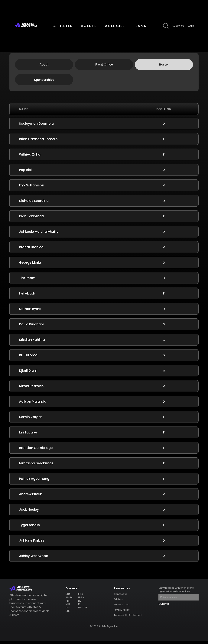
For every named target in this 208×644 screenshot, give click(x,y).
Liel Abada (28, 296)
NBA (68, 597)
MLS (68, 610)
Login (191, 26)
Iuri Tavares (28, 435)
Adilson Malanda (33, 404)
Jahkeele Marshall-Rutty (39, 234)
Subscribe (178, 26)
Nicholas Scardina (34, 204)
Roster (164, 66)
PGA (81, 597)
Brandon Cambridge (36, 451)
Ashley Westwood (34, 559)
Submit (164, 607)
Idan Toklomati (31, 219)
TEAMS (140, 26)
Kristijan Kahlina (32, 343)
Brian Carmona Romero (38, 142)
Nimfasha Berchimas (36, 466)
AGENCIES (115, 26)
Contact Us (121, 597)
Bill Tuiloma (28, 358)
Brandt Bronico (31, 250)
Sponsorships (44, 82)
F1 (79, 607)
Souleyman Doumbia (36, 126)
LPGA (81, 600)
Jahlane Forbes (32, 543)
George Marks (30, 265)
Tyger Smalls (29, 528)
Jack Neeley (29, 512)
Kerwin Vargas (31, 420)
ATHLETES (63, 26)
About (44, 66)
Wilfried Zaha (30, 157)
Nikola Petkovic (31, 389)
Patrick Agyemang (34, 481)
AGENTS (89, 26)
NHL (68, 614)
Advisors (119, 602)
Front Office (104, 66)
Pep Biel (25, 173)
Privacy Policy (122, 613)
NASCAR (83, 610)
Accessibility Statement (128, 618)
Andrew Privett (31, 497)
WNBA (69, 600)
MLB (68, 607)
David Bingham (32, 327)
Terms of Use (122, 607)
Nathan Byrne (30, 312)
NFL (68, 604)
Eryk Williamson (32, 188)
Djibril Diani (28, 373)
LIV (80, 604)
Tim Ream (27, 281)
